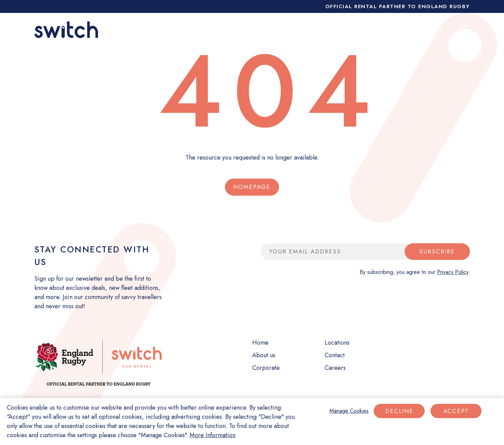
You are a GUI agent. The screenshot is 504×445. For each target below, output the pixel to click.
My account (425, 30)
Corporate (323, 30)
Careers (335, 368)
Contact (335, 355)
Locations (337, 343)
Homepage (252, 187)
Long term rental (193, 30)
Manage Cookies (349, 411)
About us (264, 355)
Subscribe (437, 251)
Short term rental (263, 30)
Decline (399, 411)
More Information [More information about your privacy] (213, 435)
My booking (373, 30)
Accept (456, 411)
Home (260, 343)
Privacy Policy (453, 272)
